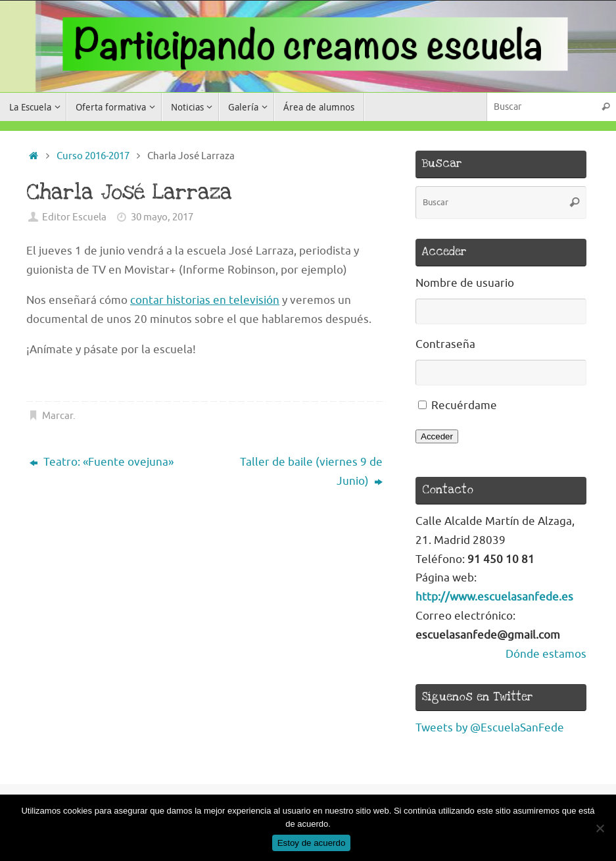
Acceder (437, 436)
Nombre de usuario (465, 283)
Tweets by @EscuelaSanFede (490, 728)
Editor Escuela (74, 217)
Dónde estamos (546, 654)
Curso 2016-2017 (93, 156)
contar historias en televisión (205, 300)
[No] (600, 828)
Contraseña (445, 344)
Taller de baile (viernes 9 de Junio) (311, 472)
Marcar (58, 416)
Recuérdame (464, 406)
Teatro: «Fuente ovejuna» (102, 462)
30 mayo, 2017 (162, 217)
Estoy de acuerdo (312, 843)
